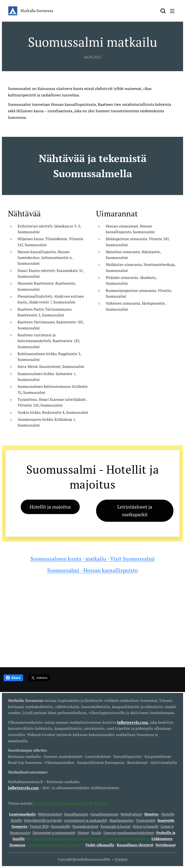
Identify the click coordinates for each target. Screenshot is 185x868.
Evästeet (121, 859)
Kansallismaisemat (104, 814)
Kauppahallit (61, 826)
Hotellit (16, 820)
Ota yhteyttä (45, 803)
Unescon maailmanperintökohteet (129, 833)
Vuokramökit (145, 820)
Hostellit (168, 814)
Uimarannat (140, 839)
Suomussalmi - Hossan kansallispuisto (92, 570)
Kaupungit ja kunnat (116, 826)
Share (13, 678)
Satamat (56, 845)
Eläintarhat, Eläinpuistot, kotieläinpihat (56, 839)
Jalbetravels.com (23, 788)
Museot (83, 833)
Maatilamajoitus (121, 820)
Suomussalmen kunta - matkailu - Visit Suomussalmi (92, 559)
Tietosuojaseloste (74, 803)
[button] (163, 11)
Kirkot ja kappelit (146, 826)
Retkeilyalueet (131, 814)
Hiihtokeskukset (50, 814)
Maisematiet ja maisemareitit (54, 833)
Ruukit (96, 833)
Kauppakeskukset (85, 826)
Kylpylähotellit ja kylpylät (43, 820)
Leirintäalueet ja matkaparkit (86, 820)
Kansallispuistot (76, 814)
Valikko (172, 11)
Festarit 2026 (39, 826)
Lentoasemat (37, 845)
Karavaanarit (73, 845)
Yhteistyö (100, 803)
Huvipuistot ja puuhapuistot (109, 839)
